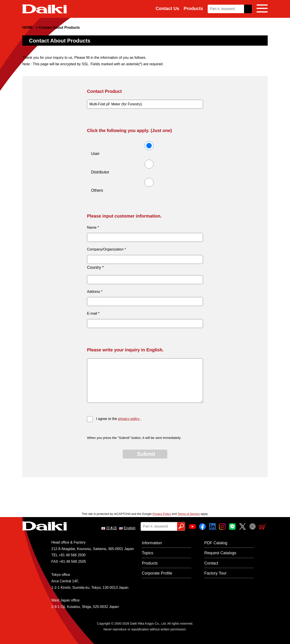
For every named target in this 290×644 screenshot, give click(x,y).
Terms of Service (189, 514)
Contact (211, 563)
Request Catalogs (220, 553)
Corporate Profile (157, 573)
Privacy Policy (162, 514)
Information (152, 543)
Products (193, 8)
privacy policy (129, 419)
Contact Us (168, 8)
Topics (148, 553)
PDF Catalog (216, 543)
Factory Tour (215, 573)
